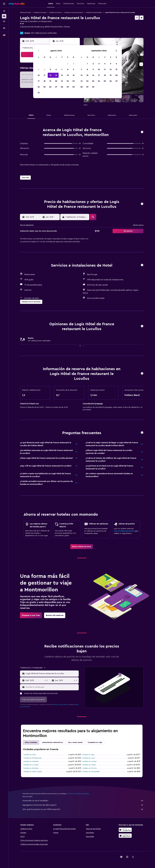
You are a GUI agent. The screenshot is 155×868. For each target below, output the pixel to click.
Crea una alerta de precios (124, 531)
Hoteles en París (30, 755)
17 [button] (39, 81)
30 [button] (74, 87)
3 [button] (39, 69)
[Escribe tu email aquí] (52, 687)
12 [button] (50, 75)
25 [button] (44, 87)
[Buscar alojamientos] (4, 16)
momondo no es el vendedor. (83, 801)
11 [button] (44, 75)
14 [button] (62, 75)
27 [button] (56, 87)
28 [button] (62, 87)
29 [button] (68, 87)
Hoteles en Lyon (89, 758)
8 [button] (68, 69)
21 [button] (62, 81)
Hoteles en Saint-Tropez (33, 772)
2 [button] (74, 64)
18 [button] (45, 81)
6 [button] (56, 69)
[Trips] (4, 28)
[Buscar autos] (4, 21)
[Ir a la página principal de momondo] (17, 4)
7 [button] (62, 69)
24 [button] (39, 87)
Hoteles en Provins (89, 768)
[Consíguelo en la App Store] (125, 836)
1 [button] (68, 64)
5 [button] (50, 69)
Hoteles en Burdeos (31, 768)
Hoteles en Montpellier (91, 772)
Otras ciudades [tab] (31, 742)
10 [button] (39, 75)
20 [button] (56, 81)
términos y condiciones (59, 704)
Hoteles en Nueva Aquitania (74, 12)
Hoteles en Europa (40, 12)
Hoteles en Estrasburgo (32, 758)
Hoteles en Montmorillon (94, 12)
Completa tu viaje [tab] (95, 742)
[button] (4, 4)
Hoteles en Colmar (89, 761)
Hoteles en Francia (55, 12)
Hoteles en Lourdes (31, 765)
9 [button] (74, 69)
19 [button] (50, 81)
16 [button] (74, 75)
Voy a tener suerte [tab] (75, 742)
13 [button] (56, 75)
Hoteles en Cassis (89, 765)
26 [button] (50, 87)
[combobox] (52, 673)
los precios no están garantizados (78, 794)
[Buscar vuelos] (4, 11)
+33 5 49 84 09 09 (28, 30)
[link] (82, 547)
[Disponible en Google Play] (125, 830)
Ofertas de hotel (25, 12)
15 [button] (68, 75)
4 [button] (45, 69)
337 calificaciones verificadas (44, 33)
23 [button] (74, 81)
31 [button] (39, 93)
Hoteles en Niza (88, 755)
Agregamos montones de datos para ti (83, 805)
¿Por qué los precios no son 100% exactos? (83, 809)
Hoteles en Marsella (31, 761)
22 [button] (68, 81)
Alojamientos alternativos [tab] (52, 742)
